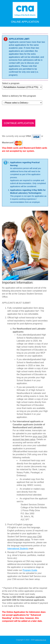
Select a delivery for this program (19, 96)
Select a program (11, 83)
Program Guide (30, 570)
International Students (18, 549)
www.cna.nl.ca (41, 640)
